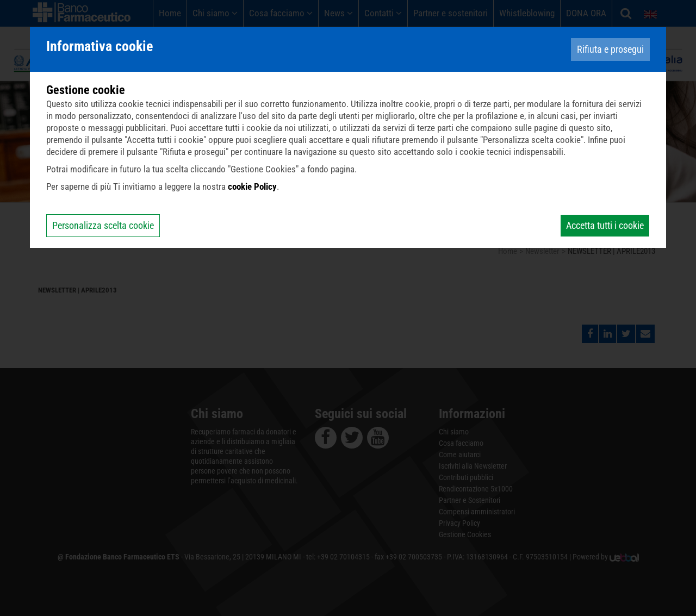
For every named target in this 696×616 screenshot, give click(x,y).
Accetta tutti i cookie (605, 225)
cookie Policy (252, 186)
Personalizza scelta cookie (103, 225)
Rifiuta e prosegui (610, 49)
